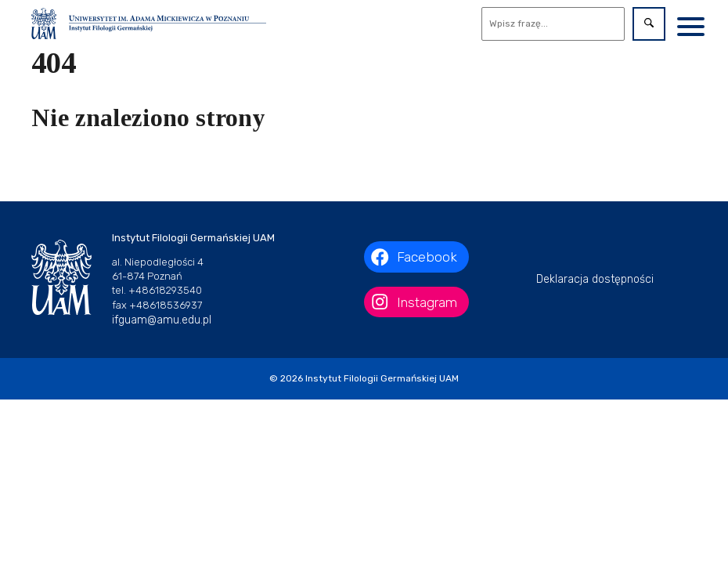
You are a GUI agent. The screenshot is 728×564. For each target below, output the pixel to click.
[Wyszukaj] (553, 24)
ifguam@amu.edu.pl (162, 320)
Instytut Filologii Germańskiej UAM (382, 378)
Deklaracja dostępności (595, 279)
